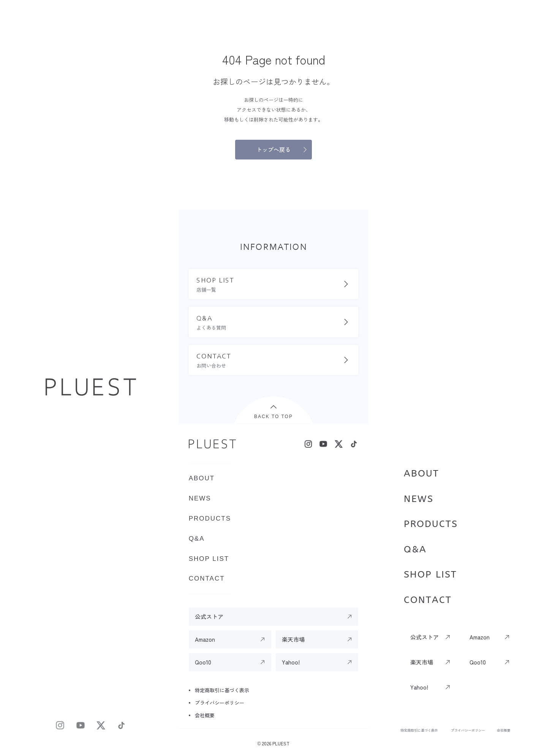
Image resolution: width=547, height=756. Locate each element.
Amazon (480, 637)
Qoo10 (478, 662)
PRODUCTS (431, 524)
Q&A (415, 549)
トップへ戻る (273, 149)
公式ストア (424, 637)
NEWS (419, 499)
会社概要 (504, 730)
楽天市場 (422, 662)
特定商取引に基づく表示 (419, 730)
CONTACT (428, 600)
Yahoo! (419, 687)
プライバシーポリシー (468, 730)
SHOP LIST (430, 574)
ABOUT (421, 473)
